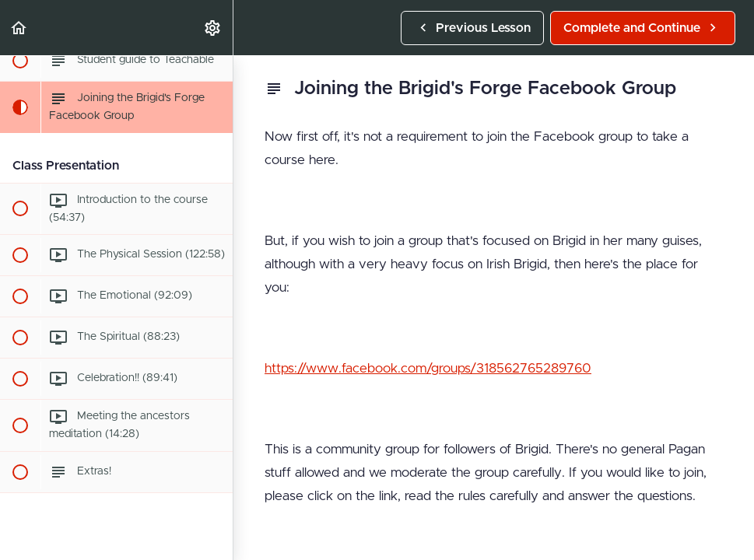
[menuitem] (213, 28)
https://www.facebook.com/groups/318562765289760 (428, 368)
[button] (19, 28)
